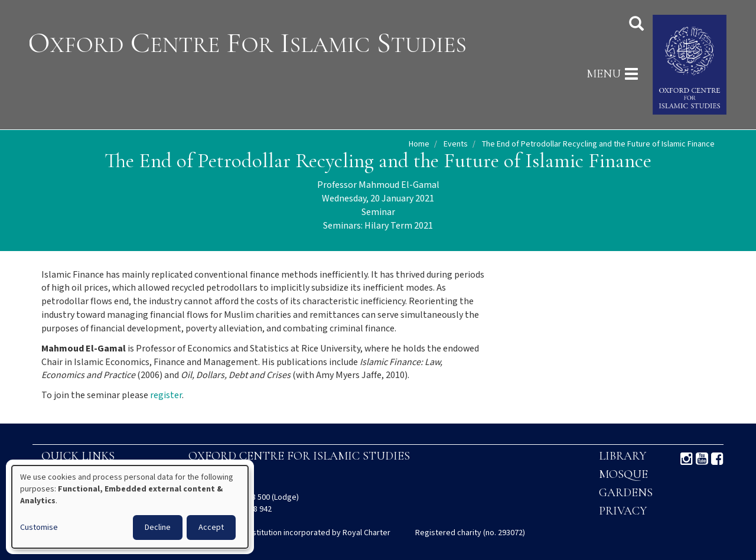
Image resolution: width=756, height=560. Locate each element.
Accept (211, 528)
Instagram (687, 459)
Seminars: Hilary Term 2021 (378, 226)
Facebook (717, 459)
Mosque (623, 474)
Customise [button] (39, 528)
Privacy (623, 511)
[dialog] (130, 507)
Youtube (702, 459)
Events (456, 144)
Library (623, 456)
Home (419, 144)
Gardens (626, 493)
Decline (158, 528)
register (166, 395)
